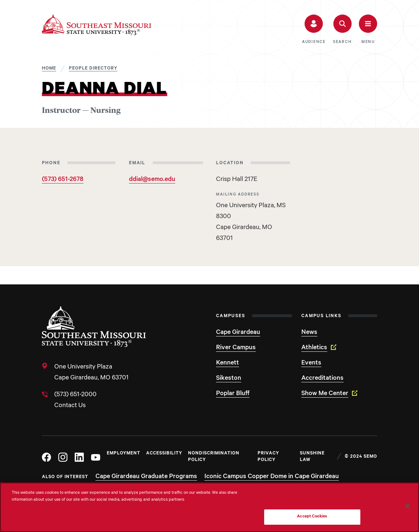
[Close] (407, 506)
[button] (314, 29)
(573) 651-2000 (75, 395)
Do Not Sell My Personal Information (312, 499)
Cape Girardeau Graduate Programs (146, 477)
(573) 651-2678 (63, 180)
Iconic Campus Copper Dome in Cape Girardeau (272, 477)
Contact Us (70, 406)
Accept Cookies (312, 517)
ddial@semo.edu (152, 180)
